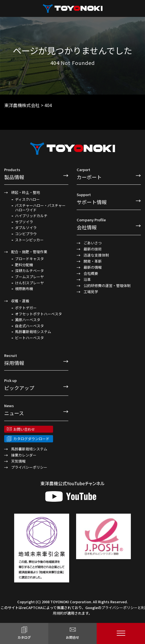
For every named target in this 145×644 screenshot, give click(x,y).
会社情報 (109, 224)
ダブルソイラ (26, 228)
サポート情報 (109, 199)
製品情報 (36, 174)
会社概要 (91, 273)
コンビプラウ (26, 234)
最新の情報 (93, 267)
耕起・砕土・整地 (26, 192)
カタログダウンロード (31, 439)
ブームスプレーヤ (29, 277)
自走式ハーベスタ (29, 326)
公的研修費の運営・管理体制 (107, 286)
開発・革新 (93, 261)
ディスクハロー (27, 199)
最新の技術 (93, 249)
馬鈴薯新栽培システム (33, 332)
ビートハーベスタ (29, 338)
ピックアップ (36, 384)
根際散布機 (24, 289)
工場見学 (91, 292)
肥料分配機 (24, 265)
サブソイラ (24, 222)
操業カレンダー (24, 455)
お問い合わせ (24, 429)
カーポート (109, 174)
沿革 (87, 279)
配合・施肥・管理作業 (29, 252)
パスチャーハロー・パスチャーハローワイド (40, 208)
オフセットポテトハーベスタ (38, 314)
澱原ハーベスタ (28, 320)
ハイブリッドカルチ (31, 216)
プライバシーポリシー (29, 467)
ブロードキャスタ (29, 259)
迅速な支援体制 (96, 255)
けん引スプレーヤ (29, 283)
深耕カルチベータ (29, 271)
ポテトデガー (26, 308)
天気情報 (18, 461)
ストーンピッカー (29, 240)
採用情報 (36, 359)
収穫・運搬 (20, 301)
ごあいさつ (93, 243)
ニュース (36, 410)
